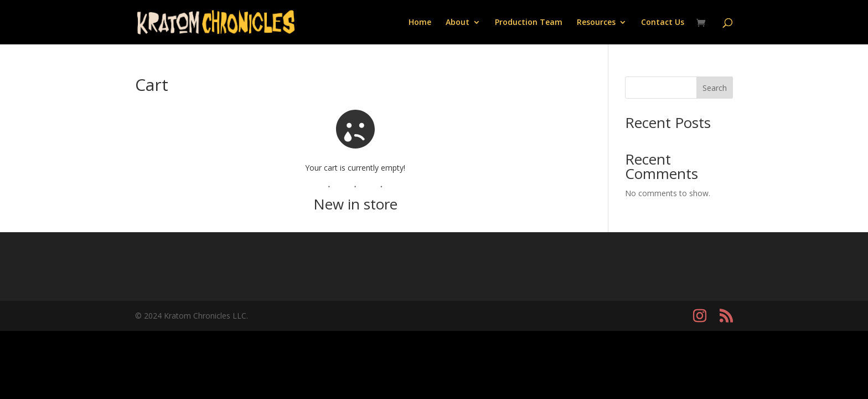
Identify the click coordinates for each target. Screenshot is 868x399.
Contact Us (663, 23)
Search (715, 88)
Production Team (529, 23)
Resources (596, 23)
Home (420, 23)
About (458, 23)
